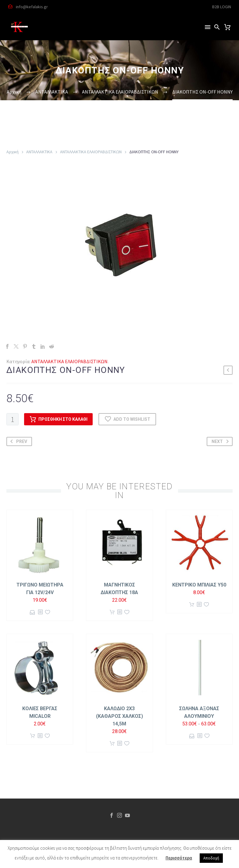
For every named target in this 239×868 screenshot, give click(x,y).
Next (221, 441)
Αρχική (12, 152)
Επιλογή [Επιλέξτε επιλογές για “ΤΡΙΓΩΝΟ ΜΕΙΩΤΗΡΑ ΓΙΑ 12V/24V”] (32, 612)
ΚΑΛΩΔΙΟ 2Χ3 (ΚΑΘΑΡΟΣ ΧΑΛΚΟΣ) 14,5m (120, 716)
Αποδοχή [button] (211, 858)
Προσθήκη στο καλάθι (58, 419)
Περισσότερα (179, 858)
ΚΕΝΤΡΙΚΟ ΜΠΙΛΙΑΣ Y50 (199, 585)
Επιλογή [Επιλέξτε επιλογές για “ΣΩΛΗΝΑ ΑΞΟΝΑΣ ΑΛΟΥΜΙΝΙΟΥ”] (192, 736)
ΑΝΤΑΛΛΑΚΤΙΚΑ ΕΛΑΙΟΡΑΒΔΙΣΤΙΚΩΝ (91, 152)
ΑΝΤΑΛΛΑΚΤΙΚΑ (39, 152)
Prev (18, 441)
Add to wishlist (127, 419)
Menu (208, 27)
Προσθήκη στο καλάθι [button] (112, 612)
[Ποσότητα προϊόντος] (12, 419)
